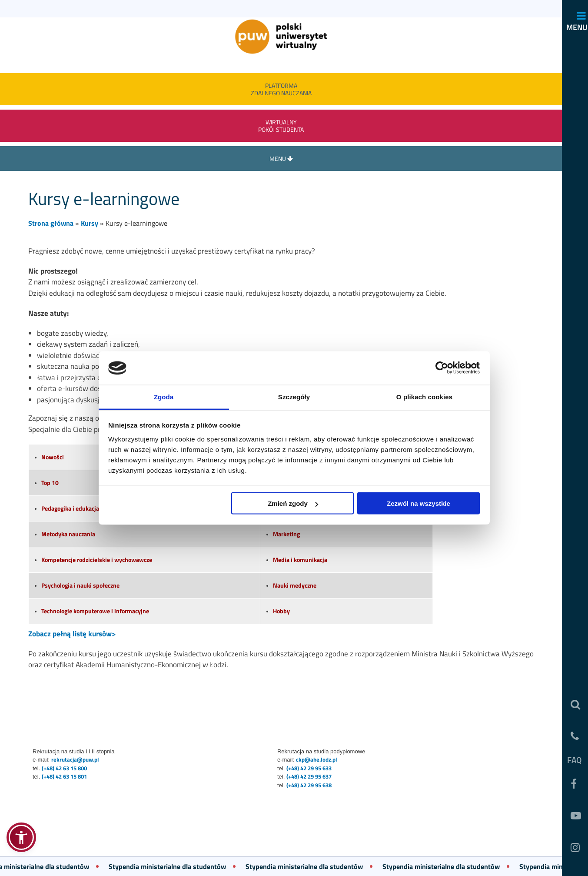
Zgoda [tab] (164, 396)
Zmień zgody (293, 503)
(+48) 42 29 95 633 (309, 768)
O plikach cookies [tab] (424, 396)
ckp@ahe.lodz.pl (317, 759)
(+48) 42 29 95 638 (309, 785)
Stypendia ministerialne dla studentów (173, 866)
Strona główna (51, 223)
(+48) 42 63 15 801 (64, 776)
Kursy (90, 223)
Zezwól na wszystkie (419, 503)
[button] (21, 837)
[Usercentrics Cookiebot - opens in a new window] (442, 368)
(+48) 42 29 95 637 (309, 776)
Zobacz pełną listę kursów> (72, 634)
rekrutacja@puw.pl (75, 759)
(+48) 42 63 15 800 (64, 768)
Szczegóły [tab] (294, 396)
